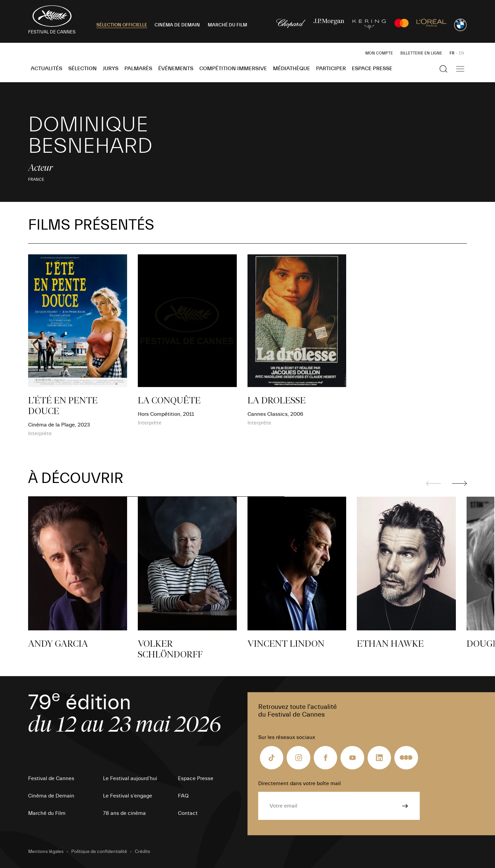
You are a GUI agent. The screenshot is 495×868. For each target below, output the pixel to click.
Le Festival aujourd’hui (130, 778)
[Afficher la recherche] (443, 69)
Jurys (111, 69)
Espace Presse (372, 69)
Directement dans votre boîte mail (300, 783)
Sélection (82, 69)
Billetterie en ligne (421, 53)
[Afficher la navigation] (460, 69)
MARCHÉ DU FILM (227, 25)
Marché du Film (47, 813)
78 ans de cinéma (124, 813)
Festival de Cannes (51, 778)
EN (462, 53)
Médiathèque (291, 69)
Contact (188, 813)
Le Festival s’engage (128, 796)
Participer (331, 69)
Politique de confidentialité (99, 852)
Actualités (46, 69)
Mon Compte (379, 53)
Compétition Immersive (233, 69)
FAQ (183, 796)
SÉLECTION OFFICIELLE (122, 25)
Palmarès (138, 69)
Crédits (142, 852)
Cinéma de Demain (51, 796)
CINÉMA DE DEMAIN (177, 25)
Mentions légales (46, 852)
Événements (176, 69)
